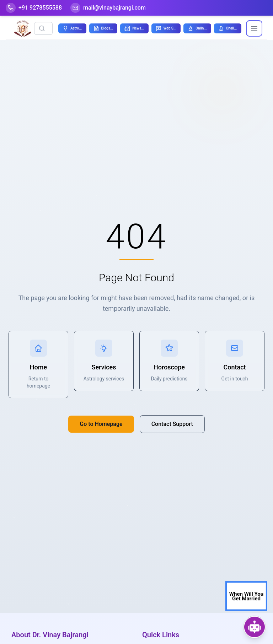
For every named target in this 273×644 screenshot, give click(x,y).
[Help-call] (34, 8)
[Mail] (108, 8)
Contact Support (172, 424)
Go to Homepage (101, 424)
